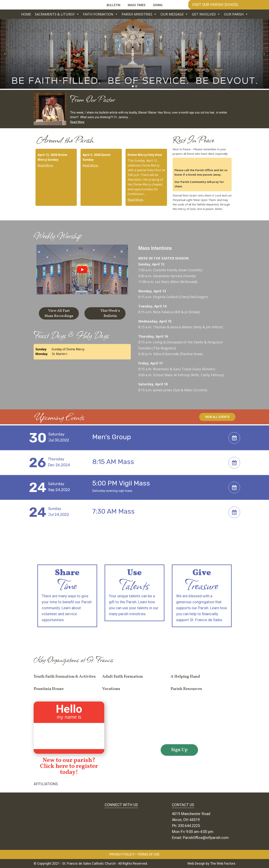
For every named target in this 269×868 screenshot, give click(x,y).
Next (264, 54)
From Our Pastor (92, 99)
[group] (82, 273)
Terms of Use (148, 854)
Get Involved (206, 14)
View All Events (217, 417)
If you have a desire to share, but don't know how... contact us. (134, 635)
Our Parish (236, 14)
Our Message (174, 14)
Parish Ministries (139, 14)
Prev (5, 54)
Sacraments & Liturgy (57, 14)
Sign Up (179, 750)
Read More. (45, 165)
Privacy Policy (122, 854)
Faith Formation (100, 14)
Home (26, 14)
